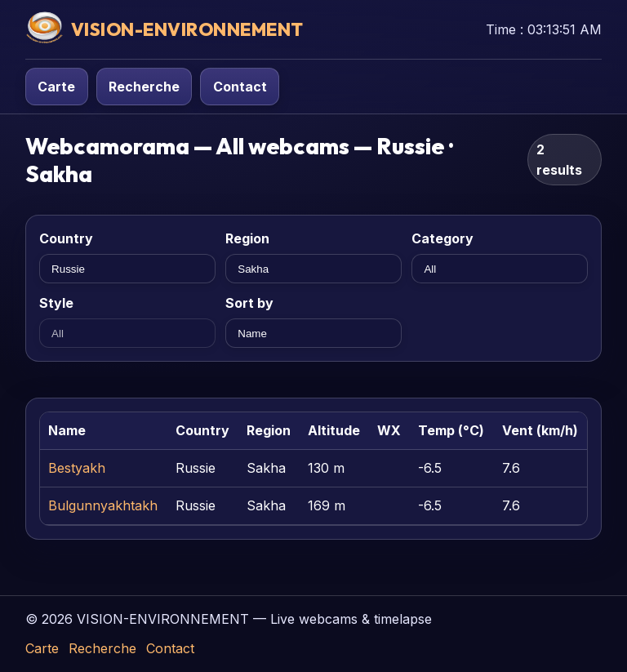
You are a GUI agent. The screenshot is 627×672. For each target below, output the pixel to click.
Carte (56, 87)
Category (442, 238)
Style (56, 303)
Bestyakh (77, 468)
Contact (240, 87)
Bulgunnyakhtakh (103, 505)
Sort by (249, 303)
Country (66, 238)
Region (247, 238)
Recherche (144, 87)
